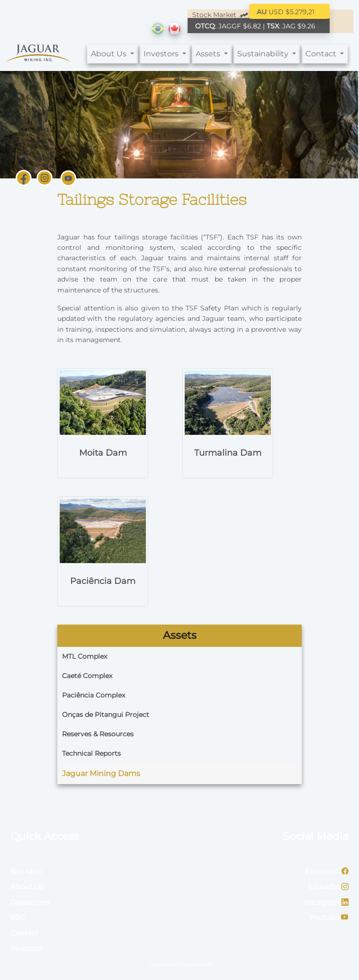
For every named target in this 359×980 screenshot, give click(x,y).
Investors (26, 948)
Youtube (329, 917)
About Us (27, 887)
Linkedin (329, 887)
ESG (18, 917)
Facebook (327, 871)
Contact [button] (322, 54)
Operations (30, 902)
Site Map (26, 871)
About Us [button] (110, 54)
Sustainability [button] (264, 54)
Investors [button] (162, 54)
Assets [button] (209, 54)
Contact (24, 933)
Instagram (326, 902)
